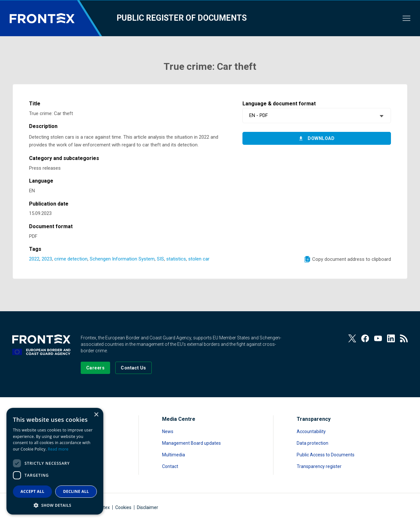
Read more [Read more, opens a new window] (58, 449)
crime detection (71, 259)
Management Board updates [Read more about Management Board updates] (191, 443)
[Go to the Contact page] (133, 368)
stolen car (199, 259)
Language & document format (279, 104)
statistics (176, 259)
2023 (47, 259)
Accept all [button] (33, 491)
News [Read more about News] (168, 431)
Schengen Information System (122, 259)
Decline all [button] (76, 491)
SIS (160, 259)
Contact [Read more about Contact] (170, 466)
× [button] (96, 415)
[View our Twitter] (352, 338)
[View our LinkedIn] (391, 338)
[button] (55, 505)
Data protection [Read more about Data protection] (312, 443)
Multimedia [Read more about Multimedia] (174, 455)
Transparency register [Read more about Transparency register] (319, 466)
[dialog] (55, 461)
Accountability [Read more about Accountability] (311, 431)
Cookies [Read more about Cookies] (123, 507)
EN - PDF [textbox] (259, 115)
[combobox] (317, 116)
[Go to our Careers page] (95, 368)
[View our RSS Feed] (404, 338)
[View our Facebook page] (365, 338)
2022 (34, 259)
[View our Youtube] (378, 338)
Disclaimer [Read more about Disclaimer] (148, 507)
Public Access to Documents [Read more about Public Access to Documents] (326, 455)
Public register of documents (182, 18)
